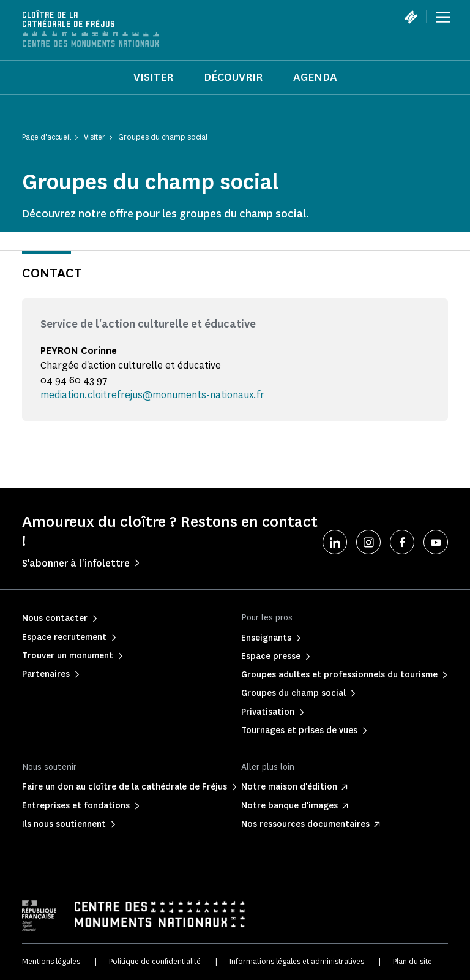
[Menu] (443, 17)
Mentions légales (51, 961)
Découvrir (233, 77)
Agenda (315, 77)
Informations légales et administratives (297, 961)
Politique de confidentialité (155, 961)
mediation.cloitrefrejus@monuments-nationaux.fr (152, 395)
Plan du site (412, 961)
